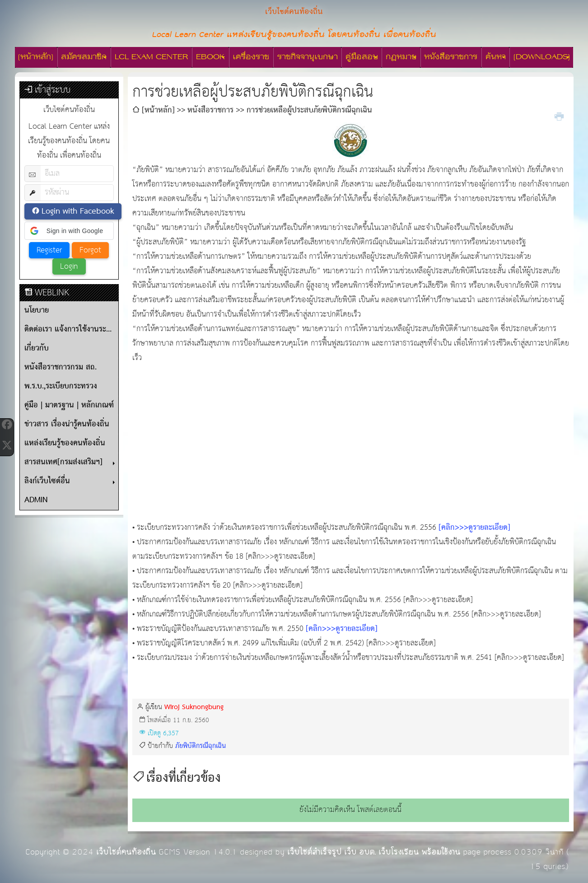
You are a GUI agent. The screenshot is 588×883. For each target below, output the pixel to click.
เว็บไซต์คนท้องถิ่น (126, 852)
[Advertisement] (351, 443)
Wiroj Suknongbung (194, 707)
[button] (69, 231)
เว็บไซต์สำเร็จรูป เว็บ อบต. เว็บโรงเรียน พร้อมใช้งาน (374, 852)
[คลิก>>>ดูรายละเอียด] (474, 528)
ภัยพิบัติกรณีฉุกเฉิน (201, 746)
